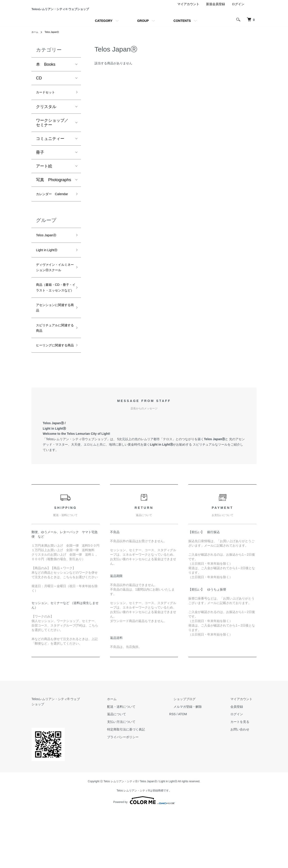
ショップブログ (197, 761)
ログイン (238, 20)
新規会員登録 (216, 20)
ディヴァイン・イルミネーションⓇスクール (52, 301)
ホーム (36, 48)
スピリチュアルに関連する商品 (52, 380)
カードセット (48, 109)
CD (39, 95)
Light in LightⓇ (49, 278)
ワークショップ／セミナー (52, 140)
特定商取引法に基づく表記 (147, 792)
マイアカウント (188, 20)
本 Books (46, 81)
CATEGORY (104, 37)
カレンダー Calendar (48, 216)
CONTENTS (182, 37)
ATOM (199, 776)
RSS (189, 776)
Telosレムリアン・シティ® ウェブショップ (62, 761)
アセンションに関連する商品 (52, 357)
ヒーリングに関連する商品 (52, 403)
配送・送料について (142, 769)
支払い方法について (142, 784)
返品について (137, 776)
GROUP (143, 37)
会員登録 (241, 769)
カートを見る (244, 784)
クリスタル (46, 124)
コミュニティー (50, 156)
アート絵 (44, 184)
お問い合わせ (244, 792)
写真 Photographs (54, 198)
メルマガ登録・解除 (200, 769)
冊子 (40, 170)
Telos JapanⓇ (54, 48)
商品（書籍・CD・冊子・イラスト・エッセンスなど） (53, 331)
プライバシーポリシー (144, 799)
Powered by (144, 857)
